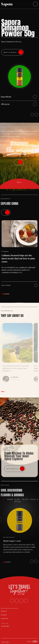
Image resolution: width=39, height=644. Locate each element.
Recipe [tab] (27, 499)
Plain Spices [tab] (19, 501)
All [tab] (6, 499)
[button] (3, 294)
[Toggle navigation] (35, 4)
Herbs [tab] (12, 499)
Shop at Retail (13, 52)
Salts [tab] (34, 499)
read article (16, 467)
